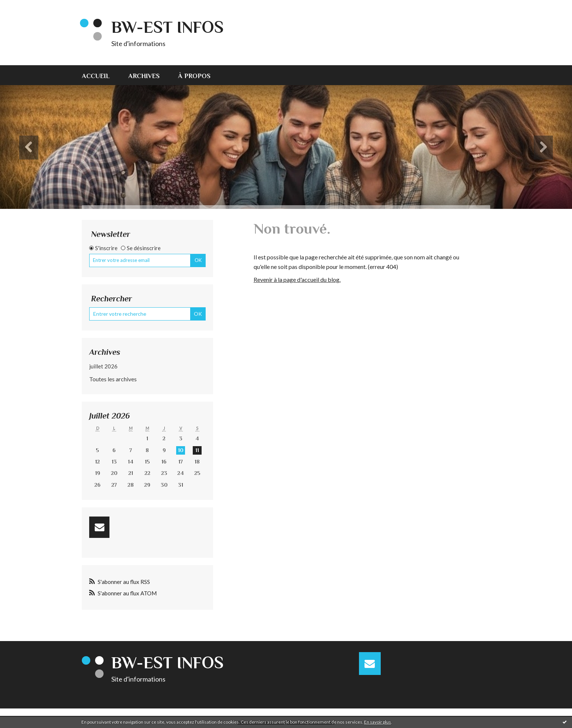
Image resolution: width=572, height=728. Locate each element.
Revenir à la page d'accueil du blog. (297, 279)
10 (181, 450)
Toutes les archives (113, 379)
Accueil (96, 76)
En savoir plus (378, 722)
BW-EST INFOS (168, 27)
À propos (194, 76)
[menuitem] (100, 75)
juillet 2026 (103, 366)
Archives (144, 76)
